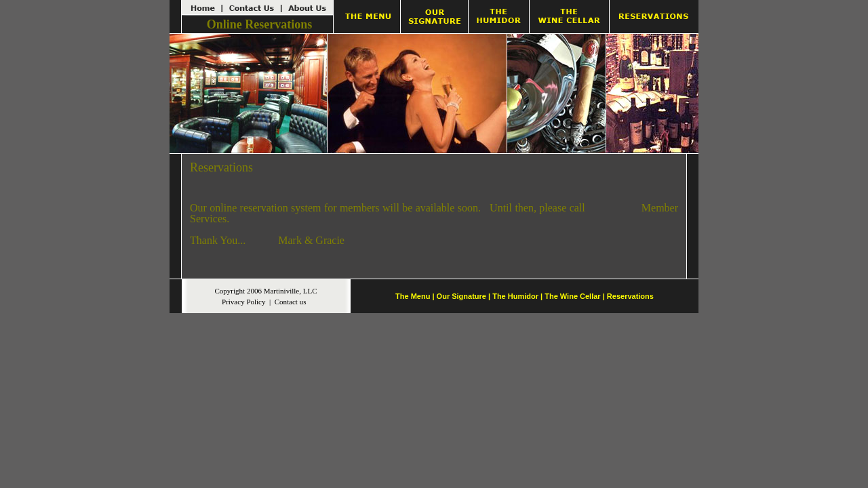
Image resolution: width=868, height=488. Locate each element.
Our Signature (461, 296)
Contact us (291, 302)
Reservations (630, 296)
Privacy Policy (243, 302)
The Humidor (515, 296)
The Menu (413, 296)
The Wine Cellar (572, 296)
